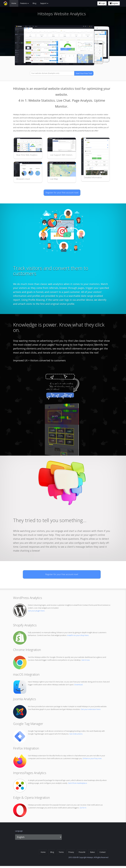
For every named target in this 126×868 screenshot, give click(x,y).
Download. (79, 685)
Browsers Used (23, 179)
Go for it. (83, 808)
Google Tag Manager (28, 724)
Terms (61, 852)
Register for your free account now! (62, 192)
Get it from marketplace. (78, 783)
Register (114, 3)
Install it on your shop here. (78, 635)
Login (102, 3)
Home (14, 3)
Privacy (71, 852)
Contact (103, 852)
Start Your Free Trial (84, 73)
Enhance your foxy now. (92, 758)
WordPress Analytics (28, 598)
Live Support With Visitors (61, 155)
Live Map (54, 179)
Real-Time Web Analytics (27, 155)
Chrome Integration (27, 650)
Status (92, 852)
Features (24, 3)
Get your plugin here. (36, 611)
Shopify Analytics (25, 625)
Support (44, 3)
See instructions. (76, 734)
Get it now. (86, 660)
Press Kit (82, 852)
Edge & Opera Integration (31, 797)
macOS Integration (26, 674)
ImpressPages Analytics (30, 773)
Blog (34, 3)
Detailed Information (93, 177)
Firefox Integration (26, 748)
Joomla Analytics (25, 699)
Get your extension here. (91, 709)
